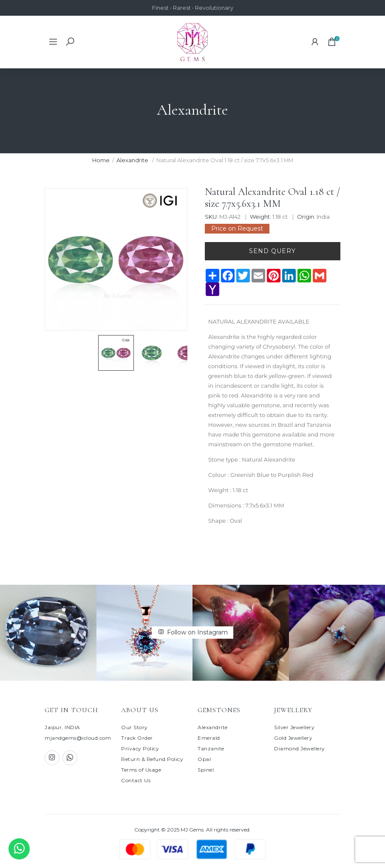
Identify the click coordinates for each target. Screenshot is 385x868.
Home (100, 160)
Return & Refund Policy (152, 759)
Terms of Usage (141, 770)
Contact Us (136, 780)
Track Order (137, 738)
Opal (204, 759)
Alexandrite (133, 160)
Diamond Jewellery (300, 748)
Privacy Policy (140, 748)
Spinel (206, 770)
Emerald (209, 738)
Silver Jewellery (294, 727)
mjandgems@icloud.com (78, 738)
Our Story (134, 727)
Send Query (272, 251)
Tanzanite (211, 748)
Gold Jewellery (293, 738)
